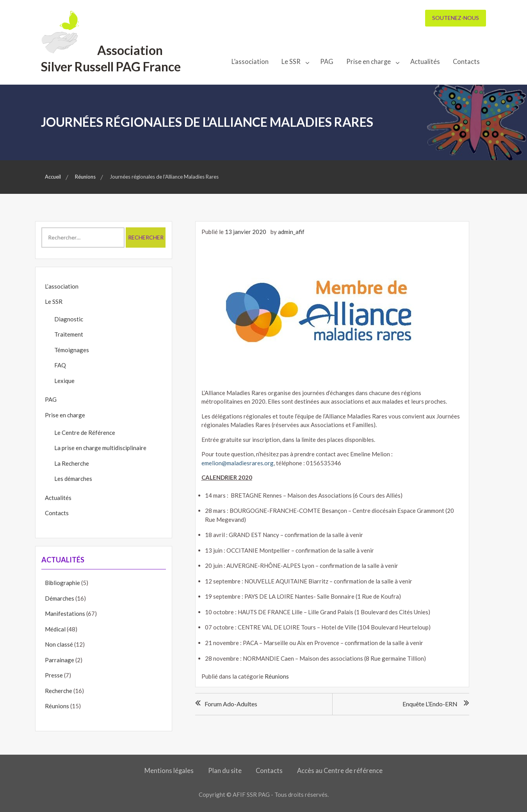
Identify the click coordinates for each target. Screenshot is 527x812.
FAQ (60, 365)
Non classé (59, 644)
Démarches (60, 598)
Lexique (64, 381)
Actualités (425, 62)
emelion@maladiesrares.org (238, 463)
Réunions (277, 676)
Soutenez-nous (456, 18)
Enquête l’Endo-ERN (430, 704)
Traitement (69, 334)
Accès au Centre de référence (339, 771)
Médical (55, 629)
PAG (327, 62)
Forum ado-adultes (231, 704)
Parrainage (60, 660)
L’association (250, 62)
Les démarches (73, 479)
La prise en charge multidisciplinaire (100, 448)
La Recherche (72, 463)
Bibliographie (62, 583)
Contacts (466, 62)
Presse (54, 675)
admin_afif (291, 232)
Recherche (59, 691)
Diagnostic (69, 319)
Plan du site (225, 771)
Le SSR (291, 62)
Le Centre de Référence (85, 433)
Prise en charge (369, 62)
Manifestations (65, 613)
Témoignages (72, 350)
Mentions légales (169, 771)
